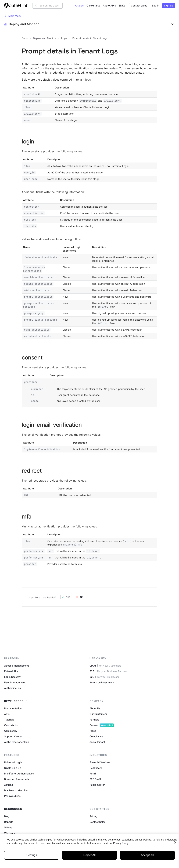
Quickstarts (93, 6)
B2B (108, 671)
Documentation (13, 708)
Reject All (89, 858)
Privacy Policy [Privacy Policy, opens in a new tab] (121, 846)
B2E (104, 677)
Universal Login (13, 762)
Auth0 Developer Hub (17, 742)
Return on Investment (102, 682)
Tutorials (9, 720)
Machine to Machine (16, 790)
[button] (156, 6)
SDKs (122, 6)
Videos (8, 827)
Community (11, 731)
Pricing (93, 816)
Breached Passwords (17, 779)
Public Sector (97, 785)
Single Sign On (13, 768)
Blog (7, 816)
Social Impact (97, 742)
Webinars (10, 833)
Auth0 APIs (109, 6)
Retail (93, 773)
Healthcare (96, 768)
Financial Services (100, 762)
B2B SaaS (95, 779)
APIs (7, 714)
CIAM (105, 666)
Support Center (13, 736)
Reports (9, 822)
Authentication (12, 688)
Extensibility (11, 671)
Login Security (12, 677)
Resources (13, 809)
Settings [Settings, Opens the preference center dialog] (32, 858)
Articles (79, 6)
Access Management (17, 666)
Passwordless (12, 796)
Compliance (96, 736)
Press (93, 731)
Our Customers (98, 714)
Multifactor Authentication (19, 773)
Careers (102, 725)
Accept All (147, 858)
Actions (9, 785)
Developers (14, 701)
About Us (95, 708)
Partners (94, 720)
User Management (15, 682)
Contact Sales (98, 822)
